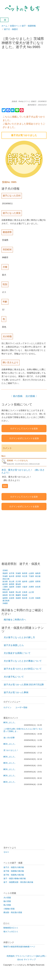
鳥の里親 (7, 905)
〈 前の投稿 (16, 396)
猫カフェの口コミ (11, 932)
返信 (5, 486)
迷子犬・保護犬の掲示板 (14, 867)
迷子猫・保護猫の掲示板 (14, 871)
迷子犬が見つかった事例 (16, 692)
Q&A (38, 956)
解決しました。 (10, 722)
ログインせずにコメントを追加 (24, 438)
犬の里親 (7, 898)
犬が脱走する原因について (17, 653)
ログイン (7, 707)
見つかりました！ (11, 750)
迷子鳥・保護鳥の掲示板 (14, 875)
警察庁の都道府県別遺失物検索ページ (19, 947)
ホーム (4, 26)
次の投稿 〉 (32, 396)
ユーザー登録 (21, 707)
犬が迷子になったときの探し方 (19, 637)
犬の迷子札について (14, 677)
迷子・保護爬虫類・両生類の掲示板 (18, 882)
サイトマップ (30, 959)
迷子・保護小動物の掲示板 (15, 879)
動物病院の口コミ (11, 928)
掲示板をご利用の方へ (15, 620)
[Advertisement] (24, 76)
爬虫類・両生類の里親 (13, 912)
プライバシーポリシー (25, 956)
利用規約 (11, 956)
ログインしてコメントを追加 (24, 429)
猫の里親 (7, 901)
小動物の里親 (9, 909)
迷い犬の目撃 (9, 738)
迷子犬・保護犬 (11, 29)
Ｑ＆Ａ (6, 852)
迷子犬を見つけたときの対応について (23, 669)
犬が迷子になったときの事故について (23, 661)
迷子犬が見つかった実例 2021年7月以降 (24, 685)
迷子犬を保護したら (14, 645)
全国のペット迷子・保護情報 (23, 26)
